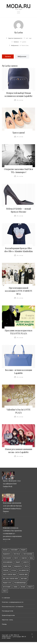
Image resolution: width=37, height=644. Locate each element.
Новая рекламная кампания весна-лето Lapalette (18, 451)
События (24, 558)
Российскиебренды (20, 583)
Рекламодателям (7, 611)
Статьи (14, 570)
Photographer (28, 554)
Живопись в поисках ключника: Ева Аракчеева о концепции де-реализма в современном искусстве (12, 533)
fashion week (23, 575)
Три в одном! (19, 133)
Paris (5, 591)
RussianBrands (8, 562)
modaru (5, 550)
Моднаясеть (18, 566)
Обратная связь (7, 620)
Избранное (22, 56)
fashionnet (14, 550)
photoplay (17, 554)
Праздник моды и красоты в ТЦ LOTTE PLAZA (18, 332)
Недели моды (7, 566)
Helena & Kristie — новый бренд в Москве (18, 210)
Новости (26, 562)
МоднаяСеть (7, 554)
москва (23, 587)
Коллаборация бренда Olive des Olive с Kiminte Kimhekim (18, 250)
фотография (7, 587)
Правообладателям (8, 615)
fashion (6, 570)
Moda (31, 558)
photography (7, 558)
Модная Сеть (7, 583)
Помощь (4, 624)
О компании (6, 598)
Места (27, 566)
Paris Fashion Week (9, 575)
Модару (18, 562)
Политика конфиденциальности (13, 602)
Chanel (16, 587)
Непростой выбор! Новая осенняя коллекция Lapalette (18, 94)
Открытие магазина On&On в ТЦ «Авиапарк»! (18, 171)
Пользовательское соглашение (13, 607)
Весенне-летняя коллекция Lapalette (18, 371)
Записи (8, 56)
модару (23, 550)
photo (16, 558)
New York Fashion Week (11, 579)
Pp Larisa (18, 32)
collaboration (24, 570)
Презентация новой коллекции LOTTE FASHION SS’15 (19, 291)
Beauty (31, 587)
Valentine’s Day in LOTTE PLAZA (18, 411)
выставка (24, 579)
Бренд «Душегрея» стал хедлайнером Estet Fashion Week (12, 484)
